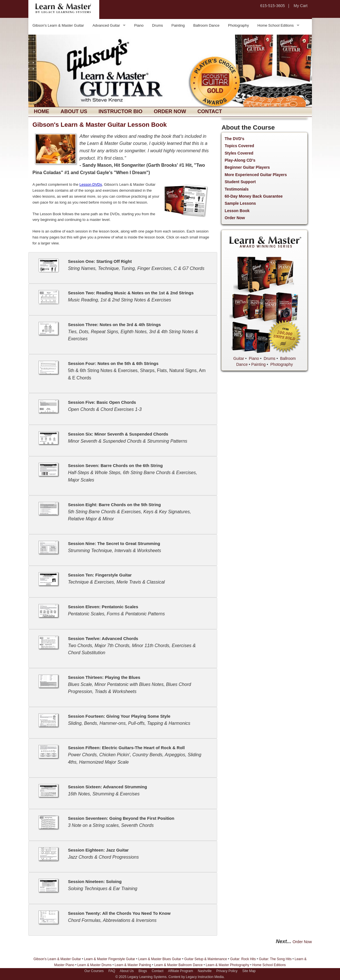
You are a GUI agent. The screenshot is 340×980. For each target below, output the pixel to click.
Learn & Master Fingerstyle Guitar (110, 959)
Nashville (205, 971)
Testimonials (237, 189)
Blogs (143, 971)
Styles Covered (239, 153)
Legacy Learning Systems (147, 977)
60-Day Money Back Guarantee (254, 196)
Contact (210, 111)
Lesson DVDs (91, 184)
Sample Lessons (240, 203)
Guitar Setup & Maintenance (206, 959)
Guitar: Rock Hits (243, 959)
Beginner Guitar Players (247, 167)
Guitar (239, 358)
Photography (238, 25)
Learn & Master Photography (228, 965)
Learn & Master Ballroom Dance (179, 965)
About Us (74, 111)
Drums (157, 25)
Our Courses (94, 971)
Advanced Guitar (106, 25)
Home (42, 111)
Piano (139, 25)
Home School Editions (276, 25)
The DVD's (234, 139)
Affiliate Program (180, 971)
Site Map (249, 971)
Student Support (240, 182)
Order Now (170, 111)
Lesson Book (237, 211)
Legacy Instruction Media (205, 977)
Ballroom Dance (207, 25)
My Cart (301, 6)
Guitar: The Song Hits (275, 959)
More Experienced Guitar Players (256, 175)
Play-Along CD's (240, 160)
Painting (178, 25)
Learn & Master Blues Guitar (160, 959)
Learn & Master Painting (133, 965)
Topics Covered (239, 146)
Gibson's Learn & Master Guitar (58, 25)
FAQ (112, 971)
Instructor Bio (121, 111)
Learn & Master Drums (95, 965)
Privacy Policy (227, 971)
